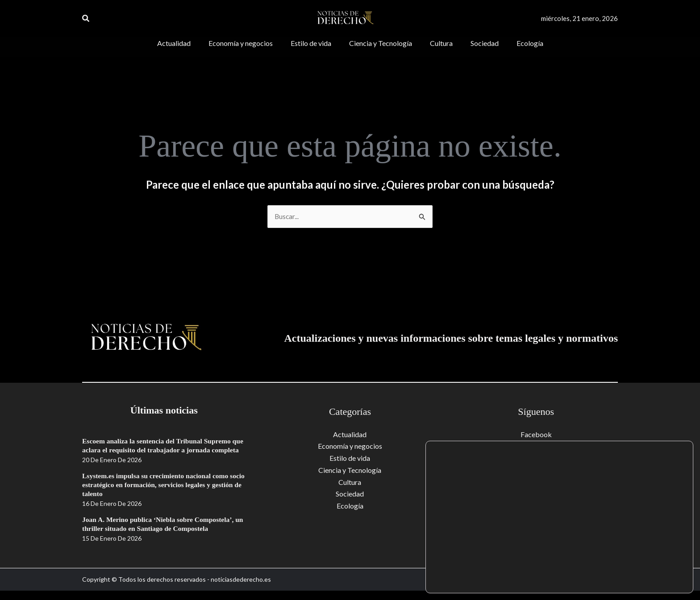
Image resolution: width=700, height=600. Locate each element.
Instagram (536, 470)
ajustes (503, 577)
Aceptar (652, 556)
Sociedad (350, 493)
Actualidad (350, 434)
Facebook (536, 434)
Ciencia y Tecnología (350, 470)
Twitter (536, 458)
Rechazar (652, 574)
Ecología (350, 505)
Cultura (350, 482)
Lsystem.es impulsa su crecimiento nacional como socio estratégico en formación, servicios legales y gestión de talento (157, 494)
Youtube (536, 446)
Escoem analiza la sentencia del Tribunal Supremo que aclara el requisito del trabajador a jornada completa (159, 450)
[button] (86, 19)
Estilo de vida (350, 458)
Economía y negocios (350, 446)
